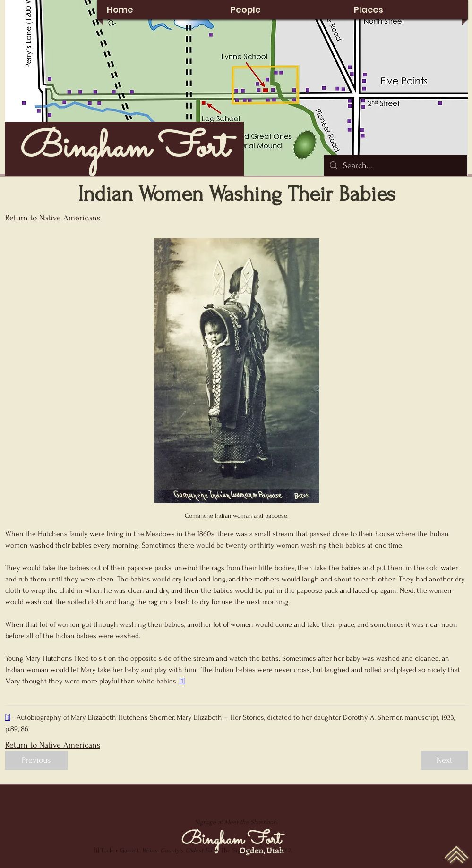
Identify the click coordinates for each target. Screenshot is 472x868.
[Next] (445, 760)
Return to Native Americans (53, 218)
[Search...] (395, 165)
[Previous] (36, 760)
